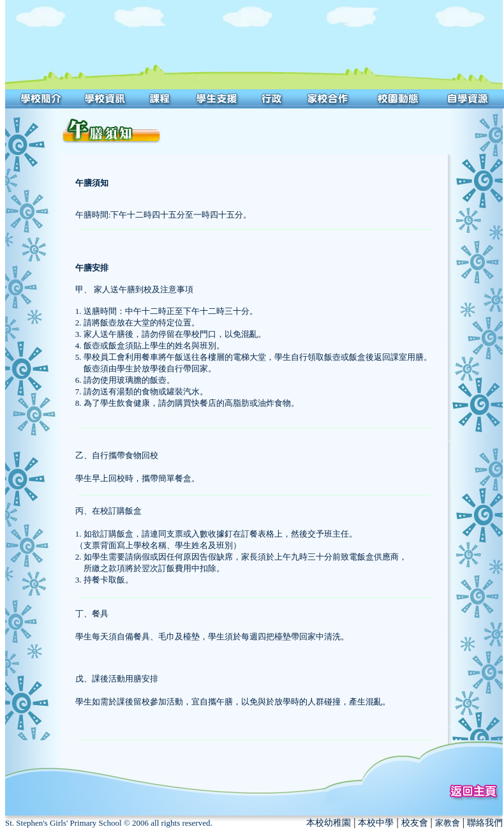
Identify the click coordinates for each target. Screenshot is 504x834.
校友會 (415, 823)
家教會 (448, 823)
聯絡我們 (485, 823)
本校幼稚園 (329, 823)
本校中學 (376, 823)
